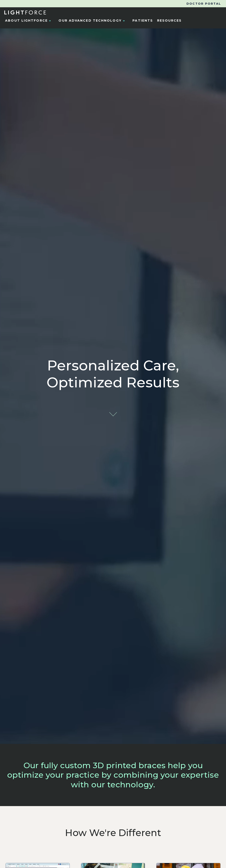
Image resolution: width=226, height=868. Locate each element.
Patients (143, 20)
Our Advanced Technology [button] (93, 20)
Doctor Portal (204, 4)
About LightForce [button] (29, 20)
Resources (169, 20)
